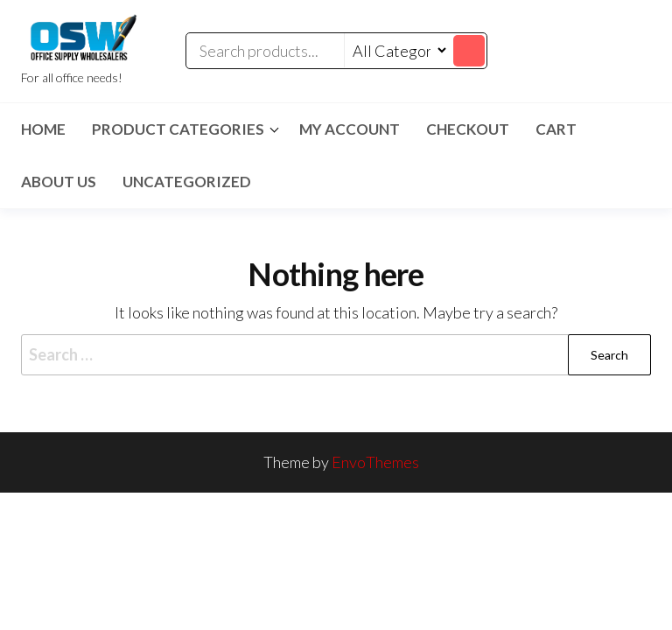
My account (350, 129)
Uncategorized (187, 182)
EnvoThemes (375, 462)
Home (43, 129)
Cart (556, 129)
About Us (59, 182)
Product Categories (178, 129)
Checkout (468, 129)
